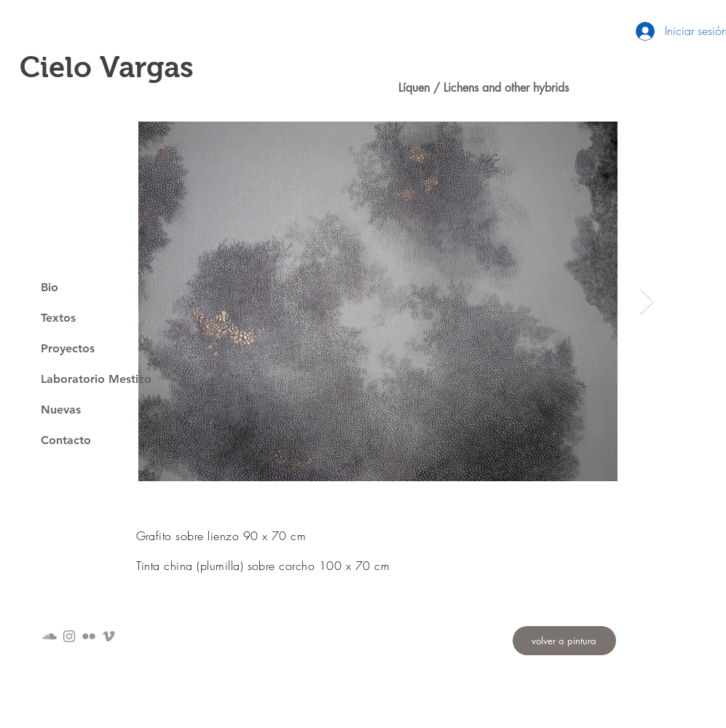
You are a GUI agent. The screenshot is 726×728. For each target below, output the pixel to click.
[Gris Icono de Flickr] (89, 636)
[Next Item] (647, 302)
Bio (50, 287)
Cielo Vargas (107, 67)
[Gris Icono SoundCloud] (50, 636)
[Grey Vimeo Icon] (108, 636)
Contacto (66, 440)
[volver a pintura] (564, 641)
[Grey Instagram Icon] (69, 636)
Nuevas (61, 409)
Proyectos (68, 348)
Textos (58, 318)
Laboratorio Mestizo (96, 379)
